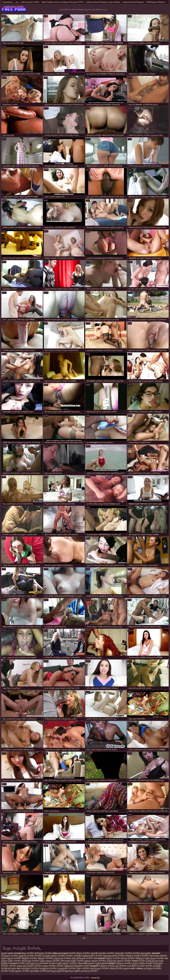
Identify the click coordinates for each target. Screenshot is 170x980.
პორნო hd (91, 958)
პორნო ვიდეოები (18, 966)
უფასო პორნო (58, 956)
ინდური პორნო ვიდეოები (51, 958)
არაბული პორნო (10, 956)
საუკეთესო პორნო (67, 968)
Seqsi (135, 961)
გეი (17, 2)
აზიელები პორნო (31, 961)
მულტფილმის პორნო (114, 956)
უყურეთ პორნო (27, 956)
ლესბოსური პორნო (14, 7)
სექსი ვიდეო (46, 961)
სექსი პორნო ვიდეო (81, 961)
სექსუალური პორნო (93, 956)
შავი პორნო (28, 953)
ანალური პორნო (123, 953)
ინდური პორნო (133, 956)
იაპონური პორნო (136, 966)
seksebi (156, 953)
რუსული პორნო (107, 966)
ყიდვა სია (95, 977)
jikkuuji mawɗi (61, 953)
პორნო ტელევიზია (142, 953)
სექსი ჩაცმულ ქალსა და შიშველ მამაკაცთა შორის (63, 2)
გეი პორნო (121, 966)
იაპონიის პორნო (47, 963)
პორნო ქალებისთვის (75, 958)
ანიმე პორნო (116, 968)
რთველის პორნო (48, 968)
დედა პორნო (157, 958)
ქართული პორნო (44, 953)
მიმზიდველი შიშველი (156, 2)
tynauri (14, 963)
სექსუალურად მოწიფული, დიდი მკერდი (103, 2)
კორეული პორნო (152, 968)
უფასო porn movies (12, 953)
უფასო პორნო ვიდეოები (104, 961)
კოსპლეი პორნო (89, 971)
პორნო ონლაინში (79, 963)
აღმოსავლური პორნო (30, 2)
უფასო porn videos (133, 968)
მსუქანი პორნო (29, 958)
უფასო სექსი (94, 963)
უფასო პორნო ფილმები (27, 971)
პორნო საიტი (8, 971)
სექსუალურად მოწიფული (133, 2)
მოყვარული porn (71, 971)
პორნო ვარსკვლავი (149, 961)
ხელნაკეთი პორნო (100, 968)
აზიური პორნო (35, 966)
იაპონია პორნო (107, 953)
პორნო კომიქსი (74, 956)
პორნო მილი (76, 953)
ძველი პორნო (14, 958)
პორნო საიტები (43, 956)
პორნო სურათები (150, 956)
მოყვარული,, (8, 2)
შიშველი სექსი (143, 958)
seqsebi (102, 958)
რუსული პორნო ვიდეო (127, 963)
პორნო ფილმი (90, 953)
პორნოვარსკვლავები (51, 971)
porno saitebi (108, 963)
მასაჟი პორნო (128, 958)
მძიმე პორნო (146, 963)
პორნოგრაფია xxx (11, 968)
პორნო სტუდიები (65, 966)
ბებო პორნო (15, 961)
